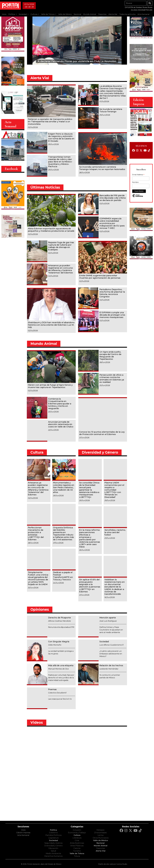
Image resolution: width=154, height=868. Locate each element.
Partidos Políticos (53, 835)
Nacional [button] (77, 14)
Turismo (77, 851)
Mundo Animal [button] (90, 14)
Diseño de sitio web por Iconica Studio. (113, 864)
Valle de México (101, 840)
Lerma (101, 835)
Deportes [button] (102, 14)
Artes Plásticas (77, 846)
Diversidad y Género (53, 846)
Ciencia (77, 848)
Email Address (138, 175)
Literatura (77, 838)
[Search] (136, 3)
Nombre (135, 182)
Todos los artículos (127, 14)
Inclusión (77, 830)
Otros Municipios (101, 838)
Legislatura (53, 838)
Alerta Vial (101, 851)
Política (53, 830)
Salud (53, 851)
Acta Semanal (143, 14)
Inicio (4, 14)
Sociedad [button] (23, 14)
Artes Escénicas (77, 843)
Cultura (77, 835)
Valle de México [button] (65, 14)
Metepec (101, 830)
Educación (53, 848)
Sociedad (53, 840)
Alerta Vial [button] (113, 14)
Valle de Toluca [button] (48, 14)
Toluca (77, 856)
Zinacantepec (101, 833)
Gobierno (53, 833)
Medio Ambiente (53, 853)
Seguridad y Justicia (53, 843)
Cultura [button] (34, 14)
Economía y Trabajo (77, 833)
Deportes (101, 848)
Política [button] (12, 14)
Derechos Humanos (53, 856)
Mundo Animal (101, 846)
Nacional (101, 843)
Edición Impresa (23, 833)
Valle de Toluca (77, 853)
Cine (77, 840)
